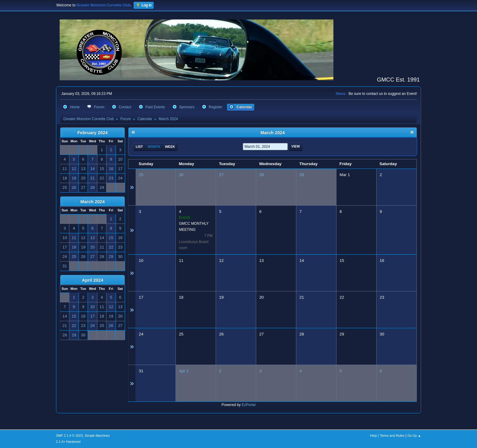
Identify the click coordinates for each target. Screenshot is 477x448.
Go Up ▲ (414, 436)
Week (170, 147)
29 (302, 175)
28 (261, 175)
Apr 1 (184, 371)
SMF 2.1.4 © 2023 (69, 436)
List (139, 147)
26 (181, 175)
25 (141, 175)
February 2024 (92, 133)
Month (154, 147)
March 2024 (92, 202)
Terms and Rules (392, 436)
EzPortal (249, 405)
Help (374, 436)
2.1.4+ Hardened (68, 442)
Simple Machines (97, 436)
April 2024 (92, 280)
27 (221, 175)
